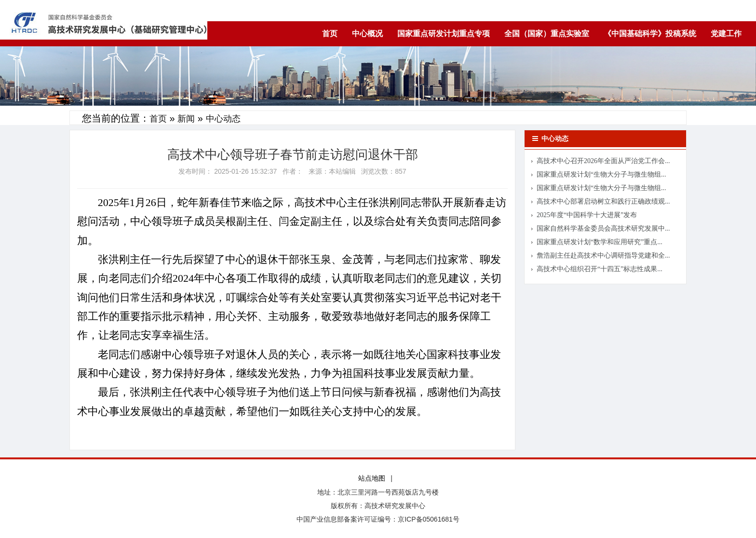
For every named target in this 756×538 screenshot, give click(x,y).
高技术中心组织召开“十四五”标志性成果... (600, 269)
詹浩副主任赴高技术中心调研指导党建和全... (603, 255)
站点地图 (372, 478)
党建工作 (726, 34)
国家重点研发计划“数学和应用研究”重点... (600, 242)
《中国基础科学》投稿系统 (650, 34)
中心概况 (367, 34)
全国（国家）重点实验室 (547, 34)
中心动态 (223, 119)
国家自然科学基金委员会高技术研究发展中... (603, 228)
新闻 (186, 119)
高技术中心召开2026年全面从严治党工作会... (603, 161)
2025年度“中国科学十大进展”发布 (587, 215)
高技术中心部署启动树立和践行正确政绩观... (603, 201)
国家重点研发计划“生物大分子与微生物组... (601, 174)
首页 (330, 34)
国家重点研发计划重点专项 (444, 34)
